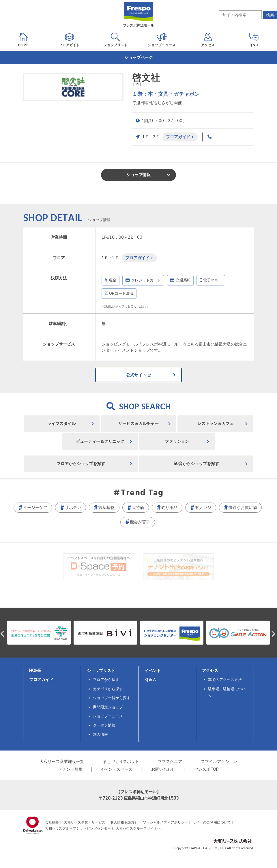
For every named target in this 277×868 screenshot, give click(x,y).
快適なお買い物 (243, 507)
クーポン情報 (104, 725)
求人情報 (100, 734)
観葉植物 (106, 507)
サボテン (73, 507)
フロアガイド (178, 137)
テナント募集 (70, 769)
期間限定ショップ (108, 707)
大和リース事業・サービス (85, 822)
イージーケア (35, 507)
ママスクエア (170, 761)
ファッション (177, 441)
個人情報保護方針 (124, 822)
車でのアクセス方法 (225, 680)
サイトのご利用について (212, 822)
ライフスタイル (61, 423)
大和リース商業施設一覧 (62, 761)
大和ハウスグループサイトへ (138, 828)
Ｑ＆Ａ (150, 680)
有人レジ (203, 507)
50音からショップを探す (196, 464)
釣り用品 (169, 507)
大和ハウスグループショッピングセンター (78, 828)
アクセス (210, 671)
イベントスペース (116, 769)
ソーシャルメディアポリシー (165, 822)
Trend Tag (142, 493)
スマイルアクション (219, 761)
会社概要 (52, 822)
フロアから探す (106, 680)
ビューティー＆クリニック (100, 441)
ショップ (138, 175)
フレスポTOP (206, 769)
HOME (35, 671)
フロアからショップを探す (81, 464)
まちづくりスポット (121, 761)
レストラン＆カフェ (216, 423)
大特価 (138, 507)
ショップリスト (101, 671)
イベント (153, 671)
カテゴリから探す (108, 689)
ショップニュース (108, 716)
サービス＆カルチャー (138, 423)
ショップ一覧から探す (112, 698)
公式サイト (136, 375)
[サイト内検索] (240, 15)
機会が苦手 (140, 522)
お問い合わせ (163, 769)
